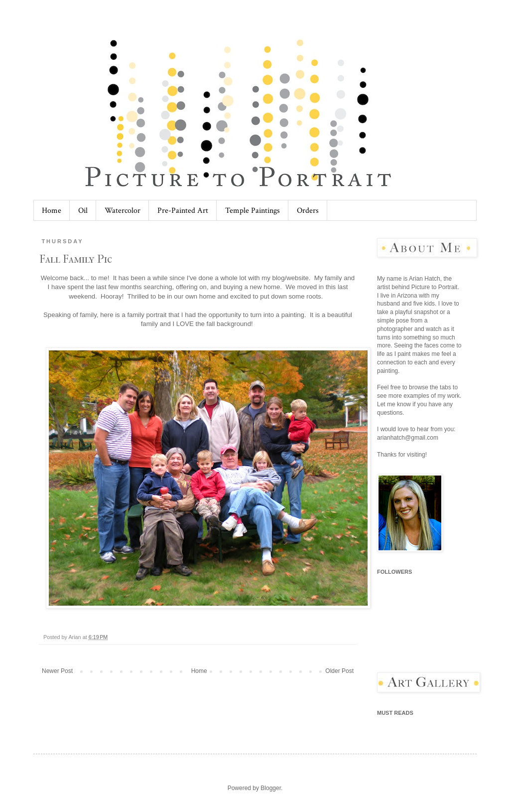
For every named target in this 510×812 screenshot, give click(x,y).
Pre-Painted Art (183, 211)
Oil (83, 211)
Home (52, 211)
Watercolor (123, 211)
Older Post (339, 671)
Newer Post (57, 671)
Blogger (271, 788)
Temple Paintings (253, 211)
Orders (308, 211)
